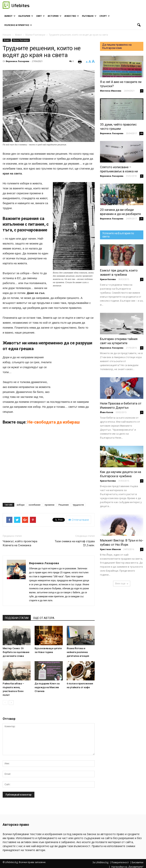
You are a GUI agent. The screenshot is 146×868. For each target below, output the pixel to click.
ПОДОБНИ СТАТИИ (17, 618)
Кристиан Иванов (110, 549)
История (55, 16)
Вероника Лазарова (18, 61)
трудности (78, 505)
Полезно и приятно (18, 25)
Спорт (105, 16)
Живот (10, 16)
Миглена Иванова (111, 91)
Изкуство (72, 16)
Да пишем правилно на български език (117, 46)
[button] (139, 25)
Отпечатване (79, 520)
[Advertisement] (76, 375)
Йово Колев (107, 412)
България (26, 16)
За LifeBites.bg (100, 862)
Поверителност (120, 862)
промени (50, 505)
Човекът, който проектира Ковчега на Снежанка (20, 543)
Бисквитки (138, 862)
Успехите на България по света (118, 235)
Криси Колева (108, 279)
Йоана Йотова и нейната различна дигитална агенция (78, 652)
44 (141, 133)
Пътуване (89, 16)
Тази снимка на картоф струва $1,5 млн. (75, 543)
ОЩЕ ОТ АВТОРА (44, 618)
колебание (35, 505)
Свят (40, 16)
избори (21, 505)
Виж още (122, 583)
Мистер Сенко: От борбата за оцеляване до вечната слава (16, 652)
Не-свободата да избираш (54, 422)
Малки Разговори (21, 40)
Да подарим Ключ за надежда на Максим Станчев (47, 687)
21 (141, 219)
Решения (64, 505)
